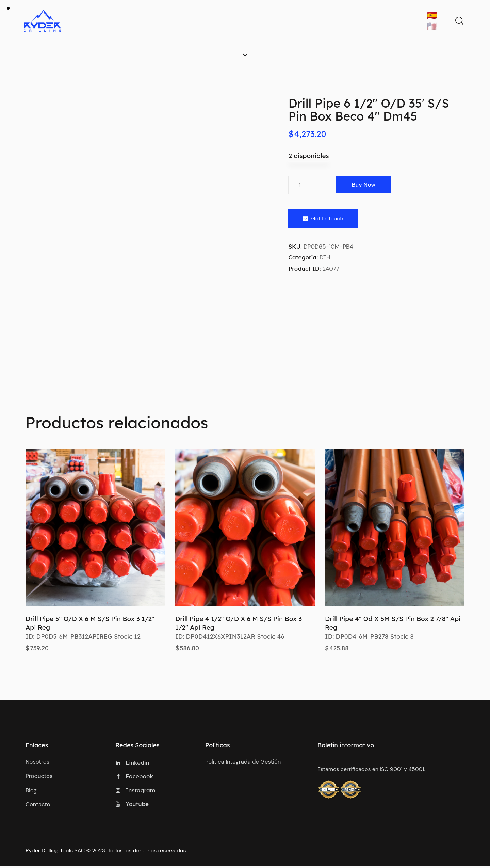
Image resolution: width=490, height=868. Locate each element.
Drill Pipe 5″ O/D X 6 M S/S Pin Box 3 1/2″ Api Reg (90, 623)
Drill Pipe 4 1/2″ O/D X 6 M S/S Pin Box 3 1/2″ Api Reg (239, 623)
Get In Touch (323, 219)
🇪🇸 (432, 15)
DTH (325, 258)
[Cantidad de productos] (310, 185)
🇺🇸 (432, 26)
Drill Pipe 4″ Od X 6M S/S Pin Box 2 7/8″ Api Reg (393, 623)
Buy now (366, 185)
